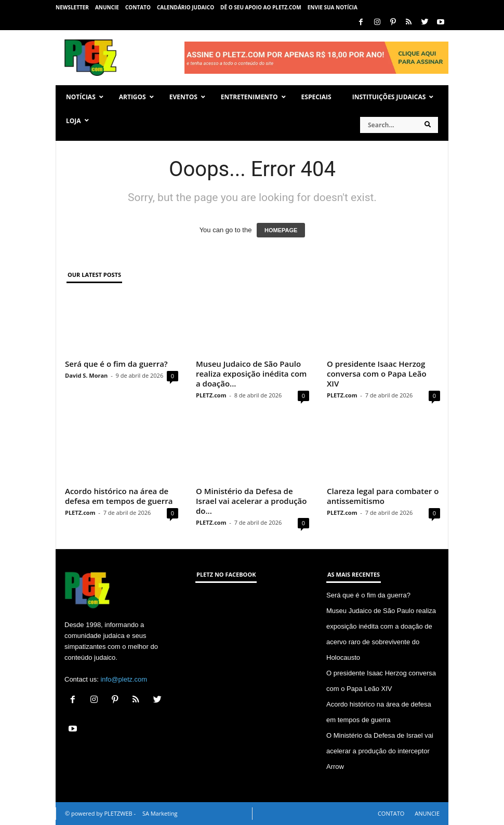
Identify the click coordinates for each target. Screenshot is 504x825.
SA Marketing (160, 813)
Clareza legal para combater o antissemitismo (383, 496)
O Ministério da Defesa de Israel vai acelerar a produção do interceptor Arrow (380, 751)
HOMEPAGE (281, 230)
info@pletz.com (124, 679)
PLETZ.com (211, 395)
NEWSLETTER (72, 7)
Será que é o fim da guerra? (116, 364)
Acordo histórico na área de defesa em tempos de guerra (119, 496)
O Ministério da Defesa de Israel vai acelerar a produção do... (251, 501)
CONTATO (138, 7)
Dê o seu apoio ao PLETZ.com (261, 7)
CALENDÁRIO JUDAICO (185, 7)
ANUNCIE (107, 7)
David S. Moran (86, 375)
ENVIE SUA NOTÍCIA (333, 7)
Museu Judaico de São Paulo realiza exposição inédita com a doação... (251, 374)
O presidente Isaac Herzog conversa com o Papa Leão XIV (377, 374)
